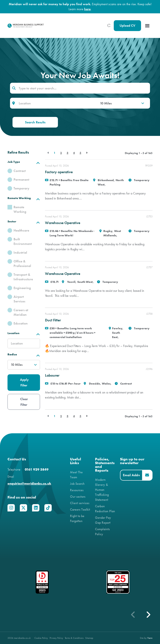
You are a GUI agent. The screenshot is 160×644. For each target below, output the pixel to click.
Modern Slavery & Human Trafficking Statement (102, 490)
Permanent (21, 180)
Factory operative (59, 172)
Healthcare (21, 230)
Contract (20, 171)
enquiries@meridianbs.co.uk (29, 483)
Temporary (21, 188)
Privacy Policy (56, 638)
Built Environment (23, 241)
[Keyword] (80, 88)
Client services (80, 503)
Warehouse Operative (63, 223)
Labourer (52, 375)
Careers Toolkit (80, 509)
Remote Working (20, 209)
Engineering (22, 288)
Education (21, 323)
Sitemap (89, 638)
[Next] (87, 153)
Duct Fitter (53, 320)
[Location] (56, 103)
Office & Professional (22, 264)
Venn (150, 638)
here (87, 9)
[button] (148, 615)
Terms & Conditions (74, 638)
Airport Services (19, 299)
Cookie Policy (41, 638)
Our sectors (78, 497)
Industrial (20, 252)
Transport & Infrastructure (23, 277)
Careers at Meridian (21, 312)
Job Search (77, 484)
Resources (77, 490)
